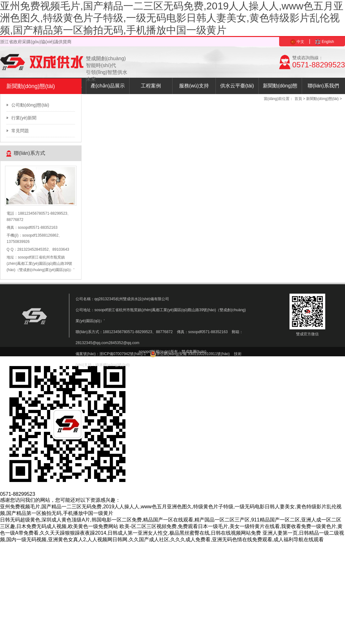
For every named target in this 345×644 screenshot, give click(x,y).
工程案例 (151, 86)
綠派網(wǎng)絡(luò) (112, 365)
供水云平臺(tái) (237, 86)
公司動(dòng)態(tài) (30, 105)
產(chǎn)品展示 (108, 86)
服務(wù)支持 (194, 86)
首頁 (298, 99)
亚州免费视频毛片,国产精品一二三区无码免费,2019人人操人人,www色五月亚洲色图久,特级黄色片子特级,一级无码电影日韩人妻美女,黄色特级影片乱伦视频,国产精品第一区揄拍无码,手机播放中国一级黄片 (172, 18)
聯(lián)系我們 (323, 86)
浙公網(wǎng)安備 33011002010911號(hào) (190, 354)
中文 (297, 42)
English (324, 42)
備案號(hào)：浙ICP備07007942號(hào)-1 (111, 354)
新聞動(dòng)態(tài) (280, 89)
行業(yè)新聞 (24, 118)
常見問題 (20, 131)
